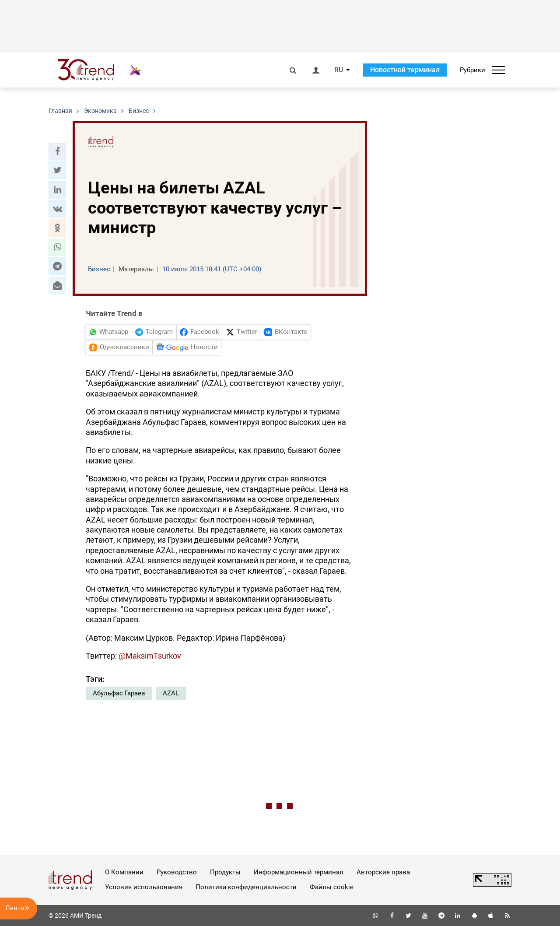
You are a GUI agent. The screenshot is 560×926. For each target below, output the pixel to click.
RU (339, 70)
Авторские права (383, 872)
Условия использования (144, 887)
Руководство (177, 872)
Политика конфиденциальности (246, 887)
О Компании (124, 872)
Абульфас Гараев (119, 693)
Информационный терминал (299, 872)
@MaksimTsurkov (150, 656)
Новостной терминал (405, 70)
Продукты (225, 872)
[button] (57, 151)
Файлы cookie (332, 887)
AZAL (171, 693)
